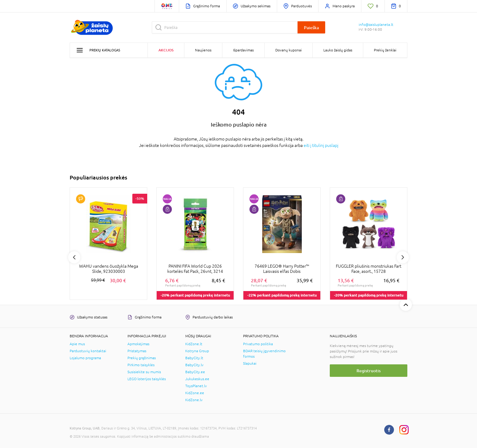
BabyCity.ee (195, 372)
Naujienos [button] (203, 50)
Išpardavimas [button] (243, 50)
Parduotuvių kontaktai (88, 351)
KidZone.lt (194, 344)
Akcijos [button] (166, 50)
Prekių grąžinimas (142, 358)
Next (403, 257)
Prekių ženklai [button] (385, 50)
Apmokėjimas (138, 344)
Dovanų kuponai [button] (289, 50)
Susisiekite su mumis (144, 372)
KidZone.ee (195, 393)
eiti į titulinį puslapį (321, 145)
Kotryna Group (197, 351)
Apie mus (77, 344)
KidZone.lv (194, 400)
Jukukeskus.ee (197, 379)
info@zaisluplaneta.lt (376, 25)
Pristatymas (137, 351)
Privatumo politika (258, 344)
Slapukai (250, 363)
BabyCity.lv (194, 365)
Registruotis (369, 371)
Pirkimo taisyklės (141, 365)
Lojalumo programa (85, 358)
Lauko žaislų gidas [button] (338, 50)
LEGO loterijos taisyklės (147, 379)
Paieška (311, 28)
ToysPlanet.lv (196, 386)
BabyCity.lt (194, 358)
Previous (74, 257)
